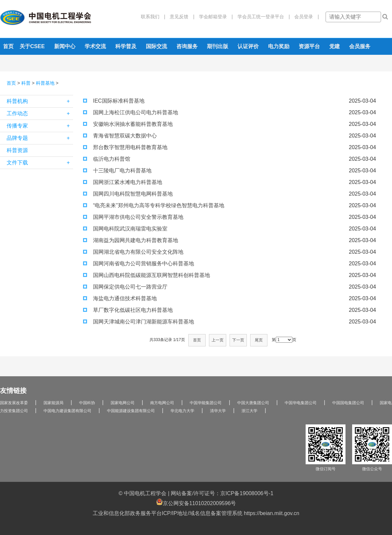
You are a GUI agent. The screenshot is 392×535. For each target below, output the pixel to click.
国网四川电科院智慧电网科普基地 (128, 194)
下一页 (238, 340)
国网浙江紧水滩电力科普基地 (123, 182)
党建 (335, 46)
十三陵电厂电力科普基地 (117, 171)
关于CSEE (32, 46)
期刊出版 (218, 46)
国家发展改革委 (14, 403)
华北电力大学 (182, 411)
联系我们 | (153, 17)
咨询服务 (187, 46)
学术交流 (95, 46)
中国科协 (87, 403)
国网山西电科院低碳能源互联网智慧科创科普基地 (147, 275)
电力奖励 (279, 46)
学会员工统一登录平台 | (261, 17)
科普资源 (17, 150)
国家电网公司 (123, 403)
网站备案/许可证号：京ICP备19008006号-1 (222, 493)
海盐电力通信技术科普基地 (120, 298)
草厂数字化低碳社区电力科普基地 (128, 310)
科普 (26, 83)
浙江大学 (249, 411)
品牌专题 (40, 138)
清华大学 (218, 411)
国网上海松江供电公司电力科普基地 (131, 112)
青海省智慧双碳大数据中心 (120, 136)
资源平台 (309, 46)
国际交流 (156, 46)
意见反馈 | (180, 17)
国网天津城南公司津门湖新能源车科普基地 (139, 322)
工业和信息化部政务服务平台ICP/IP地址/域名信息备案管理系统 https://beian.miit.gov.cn (196, 513)
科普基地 (45, 83)
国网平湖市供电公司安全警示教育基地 (133, 217)
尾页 (259, 340)
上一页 (218, 340)
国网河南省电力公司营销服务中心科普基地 (139, 264)
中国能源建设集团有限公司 (131, 411)
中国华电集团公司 (301, 403)
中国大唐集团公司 (253, 403)
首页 (8, 46)
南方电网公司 (162, 403)
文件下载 (40, 163)
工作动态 (40, 114)
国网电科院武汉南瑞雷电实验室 (125, 229)
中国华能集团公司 (206, 403)
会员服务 (360, 46)
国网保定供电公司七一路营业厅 (125, 287)
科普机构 (40, 101)
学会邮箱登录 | (214, 17)
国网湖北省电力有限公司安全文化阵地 (133, 252)
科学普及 (126, 46)
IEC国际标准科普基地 (114, 101)
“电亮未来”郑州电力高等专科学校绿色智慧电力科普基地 (154, 205)
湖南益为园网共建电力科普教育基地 (131, 240)
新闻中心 (65, 46)
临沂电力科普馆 (107, 159)
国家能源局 (53, 403)
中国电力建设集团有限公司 (67, 411)
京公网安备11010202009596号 (196, 502)
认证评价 (248, 46)
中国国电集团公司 (348, 403)
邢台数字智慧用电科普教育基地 (125, 147)
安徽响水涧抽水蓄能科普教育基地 (128, 124)
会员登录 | (304, 17)
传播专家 (40, 126)
